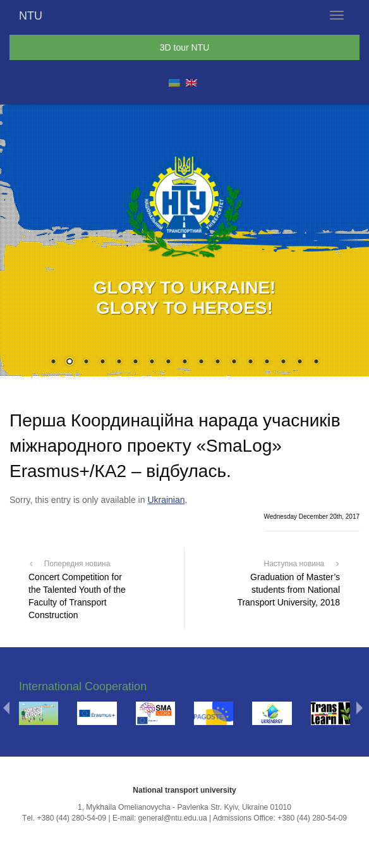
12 (234, 363)
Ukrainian (166, 500)
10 (201, 363)
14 (267, 363)
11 (217, 363)
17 (316, 363)
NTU (31, 16)
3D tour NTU (185, 47)
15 (283, 363)
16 (299, 363)
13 (250, 363)
